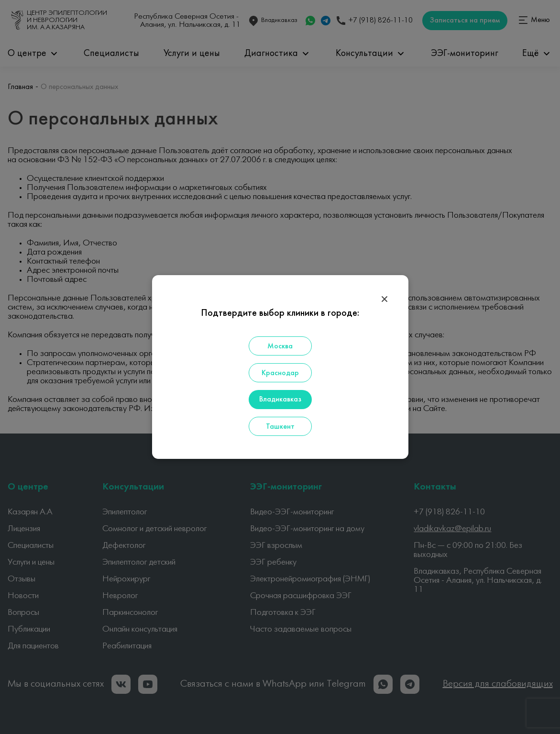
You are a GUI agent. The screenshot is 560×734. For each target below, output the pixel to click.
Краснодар (280, 373)
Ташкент (280, 427)
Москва (280, 346)
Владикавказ (280, 400)
